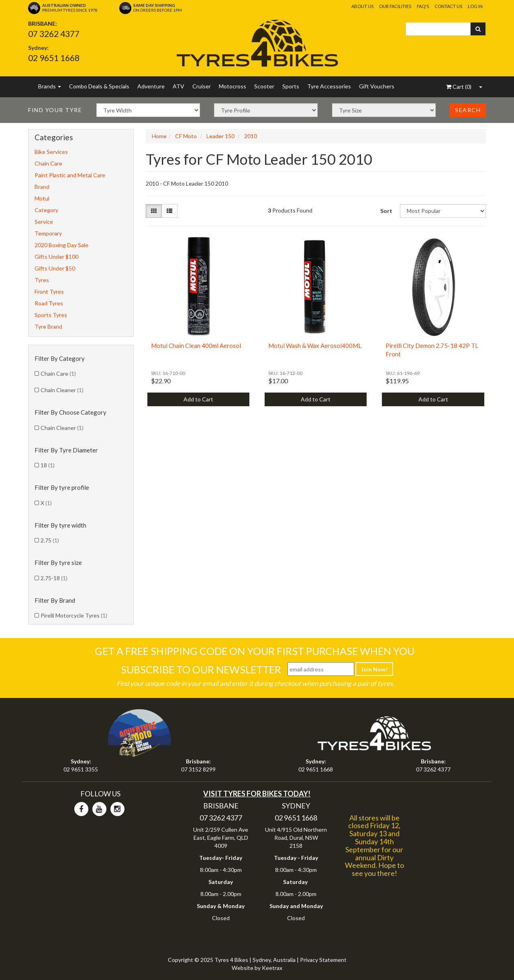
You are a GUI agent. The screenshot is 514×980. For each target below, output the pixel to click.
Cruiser (202, 86)
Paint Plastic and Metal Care (70, 175)
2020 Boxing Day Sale (61, 245)
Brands (50, 86)
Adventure (151, 86)
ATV (178, 86)
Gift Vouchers (377, 86)
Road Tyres (49, 303)
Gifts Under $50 (55, 268)
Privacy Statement (323, 960)
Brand (42, 187)
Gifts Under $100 (56, 257)
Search (468, 110)
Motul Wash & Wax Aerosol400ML (315, 346)
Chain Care (48, 163)
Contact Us (448, 6)
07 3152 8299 (198, 769)
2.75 (50, 540)
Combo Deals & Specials (99, 86)
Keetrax (272, 968)
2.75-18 (54, 578)
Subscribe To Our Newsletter (201, 669)
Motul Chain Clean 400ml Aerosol (196, 346)
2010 (251, 136)
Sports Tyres (51, 315)
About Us (362, 6)
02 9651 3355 (81, 769)
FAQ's (423, 6)
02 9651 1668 (54, 58)
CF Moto (186, 136)
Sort (386, 211)
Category (46, 210)
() (459, 87)
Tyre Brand (48, 326)
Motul (42, 198)
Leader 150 (220, 136)
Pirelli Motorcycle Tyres (74, 615)
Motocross (233, 86)
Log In (475, 6)
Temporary (48, 233)
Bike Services (51, 152)
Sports (291, 86)
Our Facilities (395, 6)
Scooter (264, 86)
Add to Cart (198, 399)
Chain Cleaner (62, 390)
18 (48, 465)
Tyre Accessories (329, 86)
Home (159, 136)
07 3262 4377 (54, 34)
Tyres (42, 280)
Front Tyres (49, 292)
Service (44, 222)
